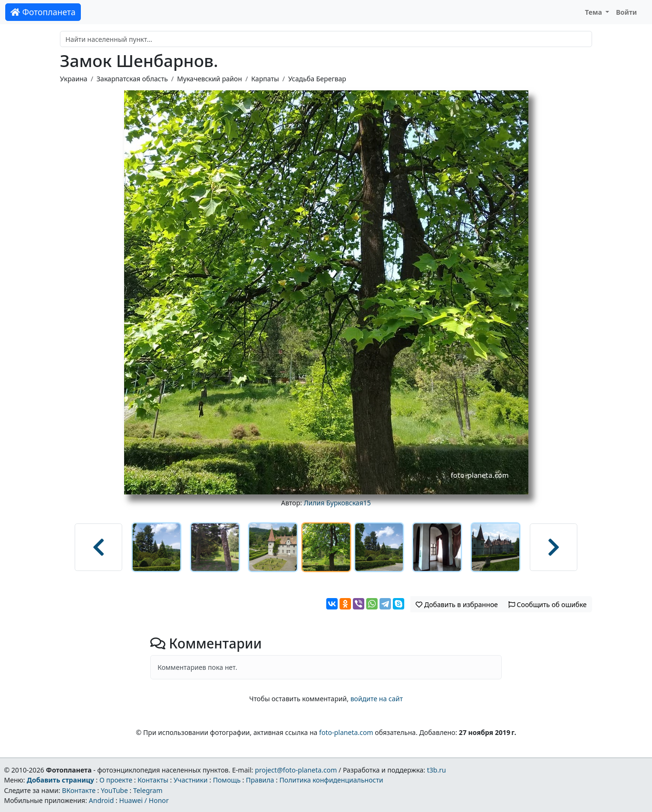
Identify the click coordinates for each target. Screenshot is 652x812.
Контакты (153, 780)
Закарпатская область (132, 79)
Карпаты (265, 79)
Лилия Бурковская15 (337, 503)
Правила (260, 780)
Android (102, 800)
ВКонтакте (79, 790)
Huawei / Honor (144, 800)
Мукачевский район (209, 79)
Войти (626, 12)
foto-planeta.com (346, 732)
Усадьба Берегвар (317, 79)
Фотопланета (43, 12)
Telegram (148, 790)
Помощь (227, 780)
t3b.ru (437, 770)
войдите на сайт (377, 699)
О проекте (116, 780)
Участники (191, 780)
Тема (594, 12)
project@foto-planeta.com (296, 770)
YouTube (114, 790)
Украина (74, 79)
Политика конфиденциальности (331, 780)
